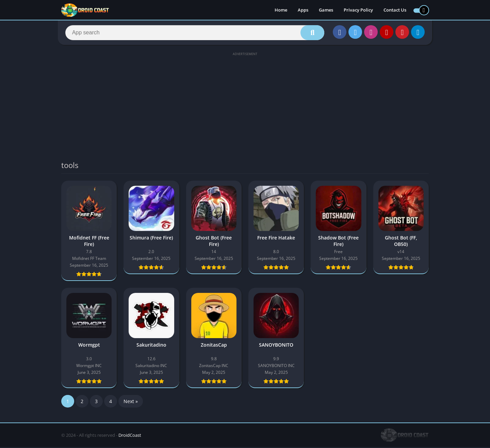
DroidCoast (130, 436)
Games (326, 10)
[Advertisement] (245, 106)
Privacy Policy (358, 10)
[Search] (195, 33)
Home (281, 10)
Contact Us (395, 10)
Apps (303, 10)
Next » (131, 402)
